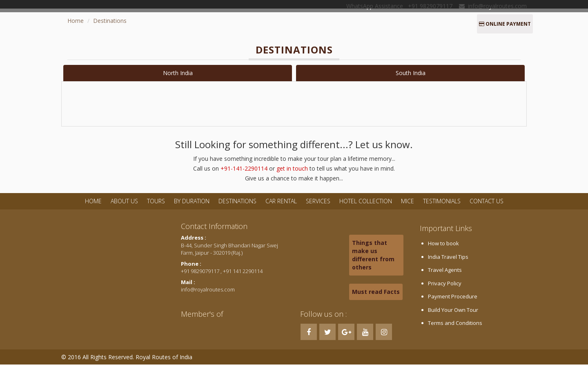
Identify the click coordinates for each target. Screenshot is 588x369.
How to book (443, 248)
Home (76, 21)
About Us (124, 206)
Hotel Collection (366, 206)
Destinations (110, 21)
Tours (156, 206)
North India (178, 73)
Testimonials (442, 206)
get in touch (292, 173)
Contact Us (487, 206)
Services (318, 206)
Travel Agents (445, 274)
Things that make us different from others (373, 259)
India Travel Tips (448, 261)
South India (411, 73)
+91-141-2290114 (244, 173)
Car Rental (281, 206)
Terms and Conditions (455, 327)
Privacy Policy (445, 288)
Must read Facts (376, 296)
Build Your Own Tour (453, 314)
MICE (408, 206)
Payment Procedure (453, 301)
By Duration (193, 206)
